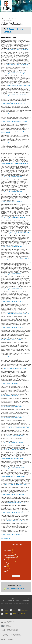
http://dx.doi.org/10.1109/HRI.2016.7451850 (12, 443)
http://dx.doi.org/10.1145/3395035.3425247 (12, 247)
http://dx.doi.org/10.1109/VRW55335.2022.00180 (13, 218)
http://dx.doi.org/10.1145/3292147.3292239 (12, 340)
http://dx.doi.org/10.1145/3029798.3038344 (12, 418)
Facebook (6, 610)
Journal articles (8, 553)
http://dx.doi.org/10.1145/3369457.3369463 (12, 289)
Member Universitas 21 (9, 626)
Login (19, 2)
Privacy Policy (4, 598)
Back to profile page (6, 539)
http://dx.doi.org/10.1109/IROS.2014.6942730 (12, 494)
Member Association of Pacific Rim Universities (16, 635)
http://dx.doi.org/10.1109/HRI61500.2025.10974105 (14, 113)
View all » (16, 576)
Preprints (7, 569)
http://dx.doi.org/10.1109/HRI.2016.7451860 (15, 450)
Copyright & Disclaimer (15, 598)
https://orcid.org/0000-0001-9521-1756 (15, 588)
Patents (6, 564)
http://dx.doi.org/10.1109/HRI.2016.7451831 (12, 458)
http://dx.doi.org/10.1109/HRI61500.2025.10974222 (14, 95)
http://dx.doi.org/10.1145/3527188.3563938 (12, 177)
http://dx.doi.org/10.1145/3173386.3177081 (12, 383)
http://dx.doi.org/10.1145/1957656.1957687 (17, 521)
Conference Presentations (11, 557)
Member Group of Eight (10, 622)
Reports (6, 560)
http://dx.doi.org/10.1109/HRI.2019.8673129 (12, 301)
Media (6, 567)
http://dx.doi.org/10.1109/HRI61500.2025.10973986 (14, 121)
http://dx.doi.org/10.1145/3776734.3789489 (18, 50)
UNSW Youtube (24, 610)
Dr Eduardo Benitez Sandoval (15, 19)
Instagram (23, 614)
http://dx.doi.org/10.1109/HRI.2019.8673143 (19, 314)
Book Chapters (8, 551)
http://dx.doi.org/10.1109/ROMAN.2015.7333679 (13, 468)
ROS (20, 586)
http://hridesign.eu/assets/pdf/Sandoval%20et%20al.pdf (15, 259)
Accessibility (26, 598)
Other (6, 571)
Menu (29, 2)
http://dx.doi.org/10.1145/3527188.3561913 (12, 201)
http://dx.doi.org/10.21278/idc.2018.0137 (11, 396)
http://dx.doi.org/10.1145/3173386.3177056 (15, 368)
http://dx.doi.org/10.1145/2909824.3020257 (12, 407)
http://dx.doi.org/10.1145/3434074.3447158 (19, 233)
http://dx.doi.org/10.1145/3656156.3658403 (12, 142)
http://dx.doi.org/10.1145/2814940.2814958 (16, 485)
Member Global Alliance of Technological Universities (12, 630)
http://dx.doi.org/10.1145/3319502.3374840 (12, 274)
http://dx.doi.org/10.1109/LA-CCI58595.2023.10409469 (15, 163)
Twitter (14, 610)
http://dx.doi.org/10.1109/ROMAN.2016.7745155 (18, 427)
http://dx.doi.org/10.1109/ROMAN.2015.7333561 (13, 476)
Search (24, 2)
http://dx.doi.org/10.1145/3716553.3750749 (19, 85)
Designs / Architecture (10, 562)
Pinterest (15, 614)
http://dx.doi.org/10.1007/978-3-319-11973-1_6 (19, 503)
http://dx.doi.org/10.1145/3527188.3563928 (12, 192)
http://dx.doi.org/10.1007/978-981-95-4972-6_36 (13, 73)
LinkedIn (6, 614)
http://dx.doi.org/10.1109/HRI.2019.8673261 (12, 327)
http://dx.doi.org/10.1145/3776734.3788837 (18, 65)
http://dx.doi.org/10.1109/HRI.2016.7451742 (17, 436)
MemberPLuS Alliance (17, 639)
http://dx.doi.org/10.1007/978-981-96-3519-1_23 (13, 103)
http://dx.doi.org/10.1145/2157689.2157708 (12, 512)
